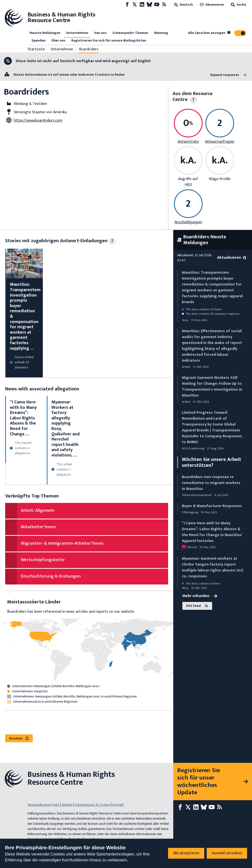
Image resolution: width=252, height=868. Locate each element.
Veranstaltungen (39, 805)
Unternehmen (77, 33)
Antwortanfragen (220, 142)
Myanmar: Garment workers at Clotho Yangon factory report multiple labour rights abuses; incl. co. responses (213, 567)
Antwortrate (188, 142)
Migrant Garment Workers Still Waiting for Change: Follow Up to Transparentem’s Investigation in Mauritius (212, 387)
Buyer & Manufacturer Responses (212, 506)
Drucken (19, 738)
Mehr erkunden (200, 596)
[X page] (135, 5)
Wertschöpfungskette (43, 560)
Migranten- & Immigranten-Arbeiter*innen (62, 543)
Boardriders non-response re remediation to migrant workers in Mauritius (211, 483)
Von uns (100, 33)
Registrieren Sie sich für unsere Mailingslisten (109, 40)
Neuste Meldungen (45, 33)
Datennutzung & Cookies (92, 805)
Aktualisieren (232, 258)
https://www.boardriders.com (38, 121)
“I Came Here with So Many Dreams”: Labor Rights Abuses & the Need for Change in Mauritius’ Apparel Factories (212, 532)
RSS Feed (197, 606)
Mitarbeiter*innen (38, 527)
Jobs (56, 805)
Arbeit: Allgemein (38, 511)
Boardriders (89, 49)
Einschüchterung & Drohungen (51, 576)
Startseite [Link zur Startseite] (36, 49)
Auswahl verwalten (227, 853)
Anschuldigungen (188, 222)
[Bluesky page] (149, 5)
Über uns (58, 40)
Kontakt (118, 805)
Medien (67, 805)
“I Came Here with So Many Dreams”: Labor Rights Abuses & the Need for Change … (23, 418)
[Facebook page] (127, 5)
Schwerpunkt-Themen (130, 33)
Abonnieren (211, 5)
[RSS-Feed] (164, 5)
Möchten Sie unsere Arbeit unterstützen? (212, 462)
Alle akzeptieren (186, 853)
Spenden (39, 40)
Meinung (161, 33)
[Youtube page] (157, 5)
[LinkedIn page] (142, 5)
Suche (238, 5)
